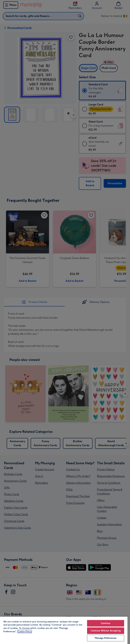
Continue (106, 623)
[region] (64, 630)
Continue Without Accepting (106, 631)
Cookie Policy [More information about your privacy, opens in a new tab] (25, 632)
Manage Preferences (106, 638)
